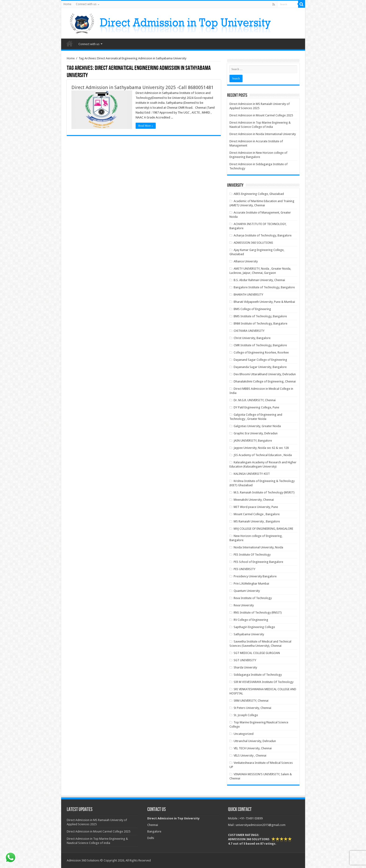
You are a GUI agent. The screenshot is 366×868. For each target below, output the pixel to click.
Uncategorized (244, 734)
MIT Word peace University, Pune (256, 507)
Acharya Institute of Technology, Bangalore (263, 235)
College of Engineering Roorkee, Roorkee (261, 352)
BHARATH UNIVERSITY (248, 295)
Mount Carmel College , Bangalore (257, 514)
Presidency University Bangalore (255, 576)
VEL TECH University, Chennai (253, 748)
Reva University (244, 605)
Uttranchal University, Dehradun (255, 741)
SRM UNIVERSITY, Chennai (251, 701)
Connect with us (86, 4)
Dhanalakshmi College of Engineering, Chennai (265, 381)
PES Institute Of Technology (252, 555)
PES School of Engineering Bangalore (258, 562)
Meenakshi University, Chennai (254, 500)
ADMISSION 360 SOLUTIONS (253, 243)
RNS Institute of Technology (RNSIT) (258, 613)
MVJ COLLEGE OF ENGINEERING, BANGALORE (263, 529)
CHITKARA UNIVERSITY (249, 331)
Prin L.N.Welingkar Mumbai (251, 584)
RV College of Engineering (251, 620)
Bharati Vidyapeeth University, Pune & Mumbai (264, 302)
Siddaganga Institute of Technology (258, 675)
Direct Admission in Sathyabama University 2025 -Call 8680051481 (143, 87)
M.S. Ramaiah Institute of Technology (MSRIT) (264, 492)
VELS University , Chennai (250, 755)
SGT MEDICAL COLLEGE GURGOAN (257, 653)
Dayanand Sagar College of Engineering (260, 360)
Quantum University (247, 591)
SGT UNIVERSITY (245, 660)
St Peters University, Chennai (252, 708)
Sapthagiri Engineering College (254, 627)
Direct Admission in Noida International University (263, 134)
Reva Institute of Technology (253, 598)
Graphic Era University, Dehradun (256, 433)
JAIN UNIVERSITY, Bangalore (253, 441)
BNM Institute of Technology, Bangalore (260, 323)
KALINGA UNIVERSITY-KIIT (252, 474)
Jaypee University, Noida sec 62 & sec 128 (261, 448)
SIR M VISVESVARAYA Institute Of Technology (264, 682)
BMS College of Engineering (252, 309)
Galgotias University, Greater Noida (257, 426)
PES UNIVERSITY (245, 569)
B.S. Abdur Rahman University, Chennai (259, 280)
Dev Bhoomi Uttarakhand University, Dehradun (265, 374)
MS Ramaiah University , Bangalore (257, 521)
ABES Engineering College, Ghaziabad (259, 194)
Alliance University (246, 261)
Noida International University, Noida (258, 547)
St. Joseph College (246, 715)
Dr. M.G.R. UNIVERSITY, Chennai (255, 400)
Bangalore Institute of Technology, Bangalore (264, 287)
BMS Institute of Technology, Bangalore (260, 316)
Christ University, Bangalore (252, 338)
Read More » (146, 126)
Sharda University (245, 667)
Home (67, 4)
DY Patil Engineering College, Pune (256, 407)
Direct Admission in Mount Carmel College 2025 (261, 115)
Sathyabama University (249, 634)
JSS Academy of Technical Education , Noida (263, 455)
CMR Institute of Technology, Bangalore (260, 345)
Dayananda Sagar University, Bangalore (260, 367)
